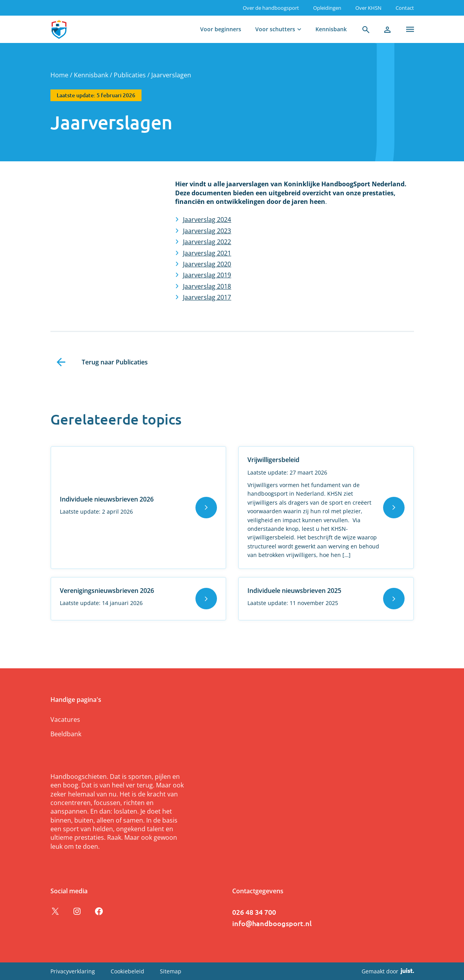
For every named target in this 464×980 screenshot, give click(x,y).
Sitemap (171, 971)
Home (59, 75)
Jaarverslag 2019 (207, 275)
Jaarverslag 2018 (207, 286)
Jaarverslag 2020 (207, 264)
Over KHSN (368, 8)
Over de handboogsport (271, 8)
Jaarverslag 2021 (207, 253)
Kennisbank (331, 29)
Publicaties (130, 75)
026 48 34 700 (254, 912)
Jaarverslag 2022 (207, 242)
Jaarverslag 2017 (207, 297)
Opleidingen (327, 8)
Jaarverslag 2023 (207, 231)
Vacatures (65, 719)
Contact (405, 8)
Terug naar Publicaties (115, 362)
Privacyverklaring (73, 971)
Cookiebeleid (127, 971)
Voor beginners (221, 29)
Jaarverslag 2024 (207, 220)
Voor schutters (275, 29)
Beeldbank (66, 734)
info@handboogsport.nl (272, 923)
